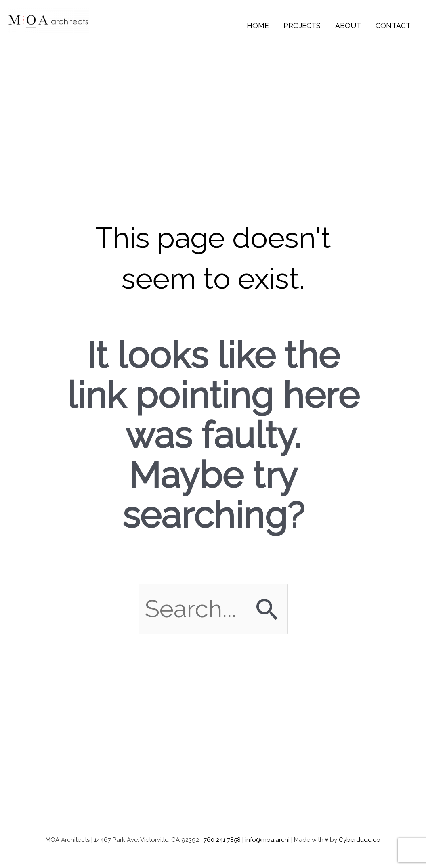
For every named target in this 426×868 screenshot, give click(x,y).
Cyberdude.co (360, 840)
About (348, 26)
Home (258, 26)
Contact (393, 26)
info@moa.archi (267, 840)
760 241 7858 (222, 840)
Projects (302, 26)
